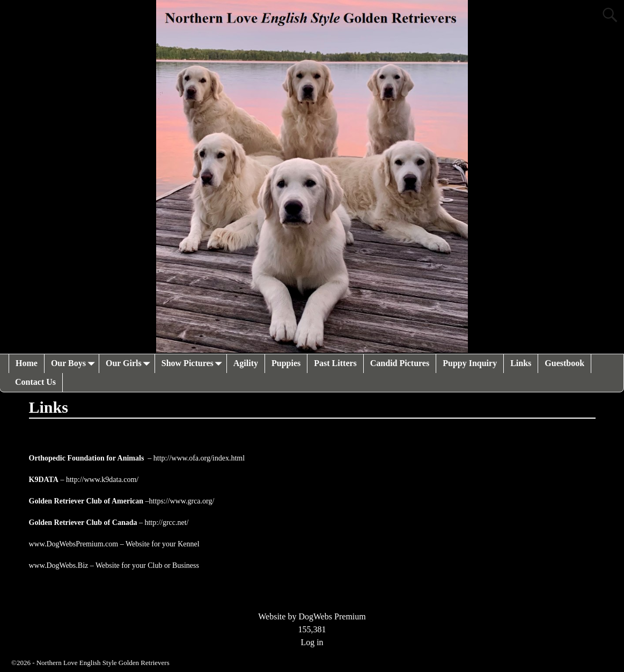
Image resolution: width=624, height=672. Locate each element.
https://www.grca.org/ (182, 501)
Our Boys (75, 364)
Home (27, 363)
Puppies (286, 363)
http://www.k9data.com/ (102, 480)
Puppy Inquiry (470, 363)
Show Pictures (194, 364)
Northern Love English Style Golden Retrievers (103, 663)
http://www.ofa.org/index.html (199, 458)
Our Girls (130, 364)
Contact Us (35, 382)
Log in (312, 642)
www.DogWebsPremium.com (75, 544)
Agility (246, 363)
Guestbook (564, 363)
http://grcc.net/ (166, 523)
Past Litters (335, 363)
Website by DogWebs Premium (312, 616)
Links (521, 363)
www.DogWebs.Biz (59, 565)
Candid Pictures (400, 363)
